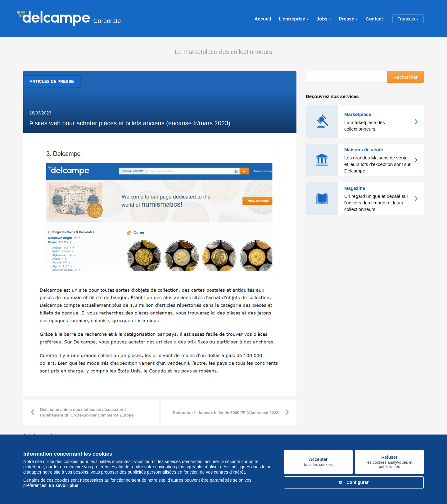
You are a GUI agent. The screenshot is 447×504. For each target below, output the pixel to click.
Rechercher (405, 77)
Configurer (354, 482)
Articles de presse (52, 81)
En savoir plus (64, 485)
